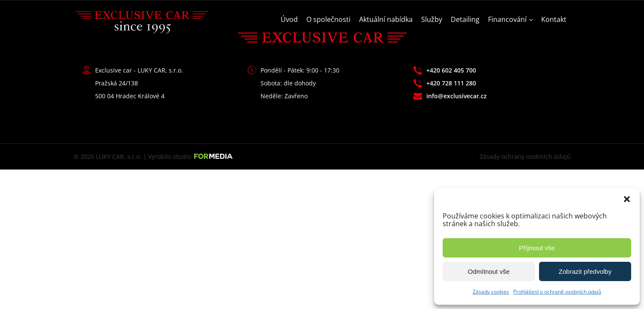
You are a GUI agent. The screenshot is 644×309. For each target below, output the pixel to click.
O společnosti (328, 19)
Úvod (289, 19)
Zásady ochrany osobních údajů (525, 156)
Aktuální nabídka (386, 19)
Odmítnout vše (489, 271)
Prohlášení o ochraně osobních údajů (557, 292)
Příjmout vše (537, 248)
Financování (507, 19)
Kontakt (554, 19)
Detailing (465, 19)
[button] (627, 199)
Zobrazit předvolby (585, 271)
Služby (432, 19)
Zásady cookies (491, 292)
